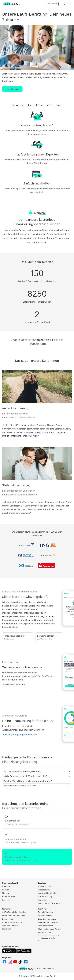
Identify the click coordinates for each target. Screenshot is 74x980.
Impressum (7, 900)
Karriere (6, 890)
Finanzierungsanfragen (48, 922)
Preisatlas (42, 900)
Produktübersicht (46, 912)
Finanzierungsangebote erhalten (21, 735)
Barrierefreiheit (9, 897)
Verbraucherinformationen (14, 916)
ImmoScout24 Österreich (49, 903)
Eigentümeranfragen (47, 919)
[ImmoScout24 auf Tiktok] (21, 963)
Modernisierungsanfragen (50, 929)
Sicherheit (7, 929)
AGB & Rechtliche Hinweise (14, 912)
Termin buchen (12, 89)
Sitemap (6, 893)
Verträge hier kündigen (48, 893)
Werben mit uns (45, 932)
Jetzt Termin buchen (15, 684)
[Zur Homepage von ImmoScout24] (11, 5)
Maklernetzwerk (45, 916)
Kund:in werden (49, 938)
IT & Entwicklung (45, 897)
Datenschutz (8, 919)
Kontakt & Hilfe (44, 886)
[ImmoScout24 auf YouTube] (15, 963)
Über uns (6, 886)
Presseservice (44, 890)
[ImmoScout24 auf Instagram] (10, 963)
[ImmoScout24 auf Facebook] (5, 963)
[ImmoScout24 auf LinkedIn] (26, 963)
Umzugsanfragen (46, 926)
